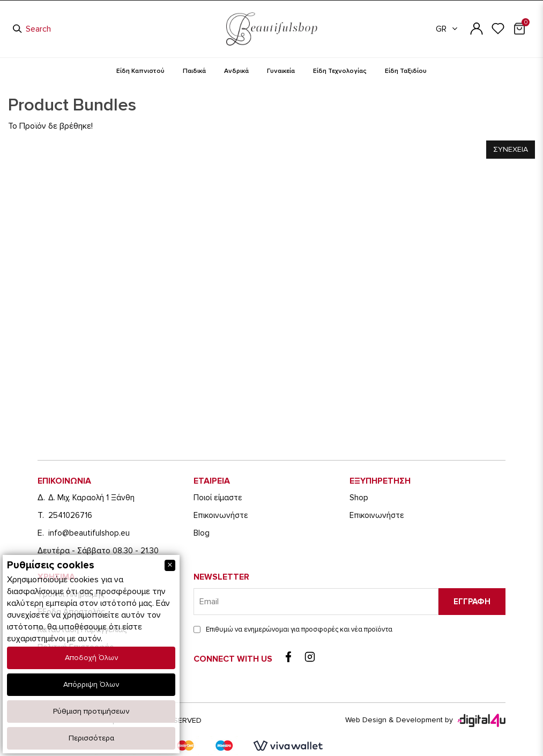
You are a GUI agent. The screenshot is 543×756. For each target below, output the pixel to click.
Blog (202, 533)
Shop (359, 498)
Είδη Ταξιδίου (406, 71)
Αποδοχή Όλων (91, 658)
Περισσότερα (91, 738)
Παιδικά (194, 71)
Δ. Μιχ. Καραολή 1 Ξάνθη (91, 498)
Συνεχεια (511, 149)
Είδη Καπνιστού (140, 71)
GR (447, 29)
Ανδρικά (236, 71)
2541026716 (70, 515)
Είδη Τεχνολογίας (340, 71)
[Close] (170, 565)
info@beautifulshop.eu (89, 533)
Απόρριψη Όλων (91, 684)
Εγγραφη (472, 602)
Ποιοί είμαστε (218, 498)
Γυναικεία (281, 71)
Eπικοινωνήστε (221, 515)
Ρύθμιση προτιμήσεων (91, 711)
